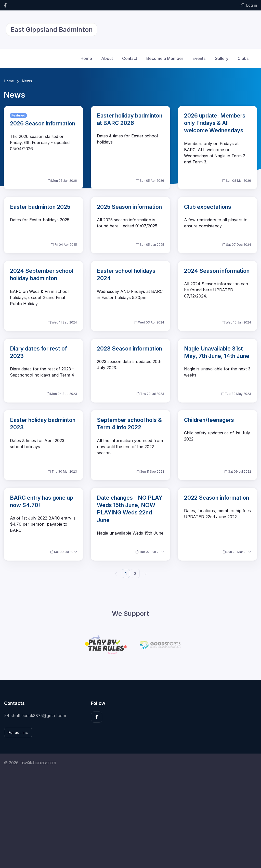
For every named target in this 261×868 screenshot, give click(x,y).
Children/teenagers (209, 420)
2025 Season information (129, 207)
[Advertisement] (130, 820)
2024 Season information (217, 271)
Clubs (243, 58)
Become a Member (165, 58)
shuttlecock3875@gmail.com (35, 716)
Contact (130, 58)
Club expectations (208, 207)
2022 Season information (217, 498)
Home (86, 58)
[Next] (145, 573)
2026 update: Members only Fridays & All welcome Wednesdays (215, 123)
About (107, 58)
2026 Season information (43, 123)
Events (199, 58)
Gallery (221, 58)
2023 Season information (129, 348)
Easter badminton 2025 (40, 207)
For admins (18, 733)
